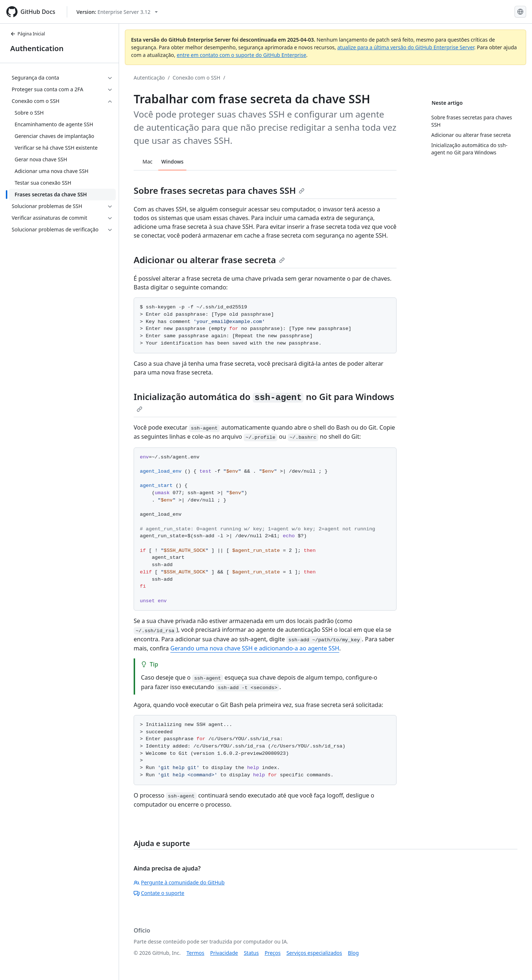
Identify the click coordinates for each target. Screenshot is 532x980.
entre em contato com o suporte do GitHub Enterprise (242, 55)
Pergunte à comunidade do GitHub (179, 882)
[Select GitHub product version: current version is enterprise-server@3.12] (117, 12)
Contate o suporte (159, 893)
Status (251, 953)
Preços (273, 953)
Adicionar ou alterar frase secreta (209, 260)
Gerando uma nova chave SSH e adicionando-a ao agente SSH (255, 648)
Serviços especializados (314, 953)
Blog (353, 953)
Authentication (37, 48)
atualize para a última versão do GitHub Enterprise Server (406, 47)
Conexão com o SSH (197, 78)
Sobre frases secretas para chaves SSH (219, 190)
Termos (196, 953)
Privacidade (224, 953)
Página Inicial (28, 34)
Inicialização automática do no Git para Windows (264, 401)
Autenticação (149, 78)
